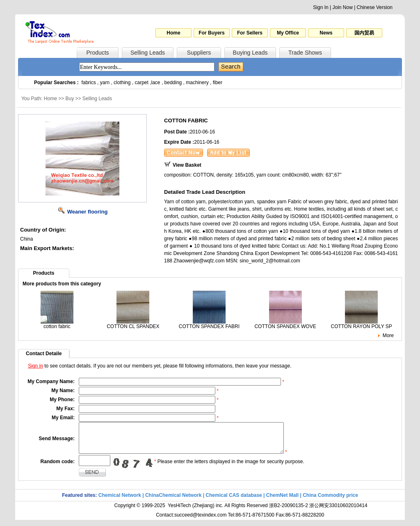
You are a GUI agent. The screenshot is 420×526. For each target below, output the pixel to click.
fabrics (88, 83)
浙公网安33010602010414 (338, 512)
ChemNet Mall (282, 501)
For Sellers (250, 33)
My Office (288, 33)
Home (173, 33)
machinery (197, 83)
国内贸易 (364, 33)
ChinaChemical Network (173, 501)
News (326, 33)
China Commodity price (330, 501)
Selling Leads (148, 53)
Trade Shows (305, 53)
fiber (218, 83)
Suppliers (199, 53)
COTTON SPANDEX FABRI (209, 324)
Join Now (342, 7)
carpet (142, 83)
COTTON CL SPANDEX (133, 324)
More (388, 335)
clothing (122, 83)
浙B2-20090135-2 (289, 512)
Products (97, 53)
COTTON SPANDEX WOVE (285, 324)
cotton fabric (57, 324)
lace (156, 83)
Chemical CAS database (234, 501)
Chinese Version (375, 7)
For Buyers (211, 33)
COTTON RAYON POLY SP (362, 324)
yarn (105, 83)
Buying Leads (250, 53)
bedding (173, 83)
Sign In (321, 7)
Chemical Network (120, 501)
